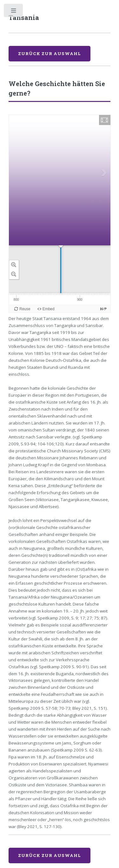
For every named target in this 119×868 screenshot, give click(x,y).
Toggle (14, 12)
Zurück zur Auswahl (50, 53)
